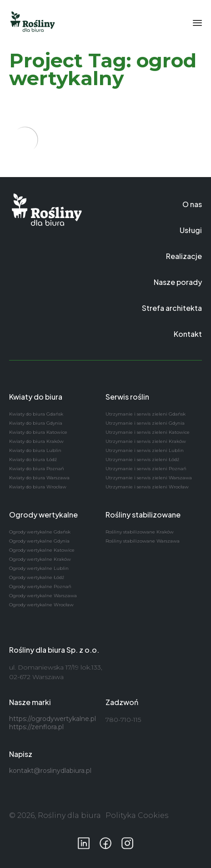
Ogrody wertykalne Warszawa (43, 596)
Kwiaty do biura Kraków (36, 441)
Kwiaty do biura (36, 397)
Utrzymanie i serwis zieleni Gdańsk (146, 414)
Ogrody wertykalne (43, 515)
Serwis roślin (127, 397)
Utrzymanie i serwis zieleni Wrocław (147, 487)
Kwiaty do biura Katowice (38, 432)
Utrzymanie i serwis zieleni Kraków (146, 441)
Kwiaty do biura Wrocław (38, 487)
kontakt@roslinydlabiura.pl (50, 771)
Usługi (191, 230)
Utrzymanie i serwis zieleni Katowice (148, 432)
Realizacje (184, 256)
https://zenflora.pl (36, 727)
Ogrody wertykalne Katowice (42, 550)
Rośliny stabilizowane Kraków (140, 532)
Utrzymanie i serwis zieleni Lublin (145, 450)
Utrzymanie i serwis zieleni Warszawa (149, 478)
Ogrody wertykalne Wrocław (41, 605)
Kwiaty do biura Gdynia (36, 423)
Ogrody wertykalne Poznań (40, 586)
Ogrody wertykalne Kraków (40, 559)
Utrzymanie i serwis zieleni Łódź (142, 459)
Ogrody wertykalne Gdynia (39, 541)
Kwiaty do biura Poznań (37, 469)
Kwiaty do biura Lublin (35, 450)
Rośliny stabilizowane (143, 515)
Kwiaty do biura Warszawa (39, 478)
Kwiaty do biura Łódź (33, 459)
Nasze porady (178, 282)
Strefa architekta (172, 308)
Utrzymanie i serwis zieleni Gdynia (145, 423)
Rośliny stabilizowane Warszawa (143, 541)
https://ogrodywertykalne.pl (53, 719)
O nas (192, 204)
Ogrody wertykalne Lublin (39, 568)
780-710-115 (123, 720)
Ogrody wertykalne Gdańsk (40, 532)
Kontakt (188, 334)
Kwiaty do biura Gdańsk (36, 414)
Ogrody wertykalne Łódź (37, 577)
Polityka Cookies (137, 815)
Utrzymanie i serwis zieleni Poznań (146, 469)
